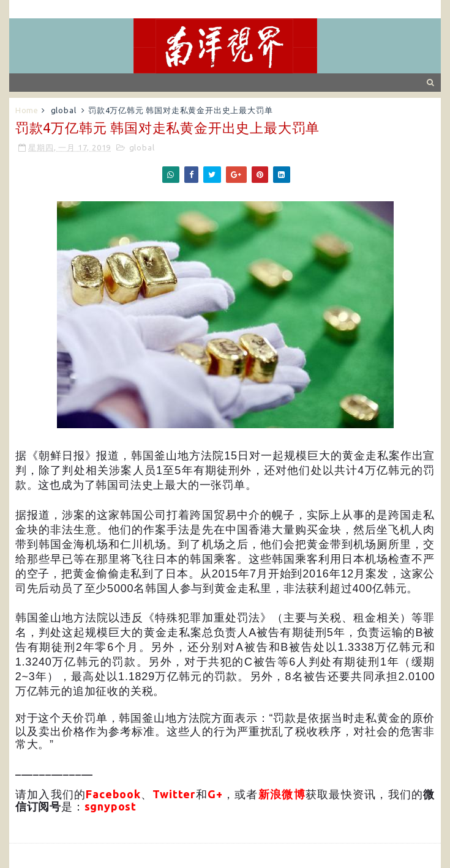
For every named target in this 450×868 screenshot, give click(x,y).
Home (27, 110)
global (64, 110)
